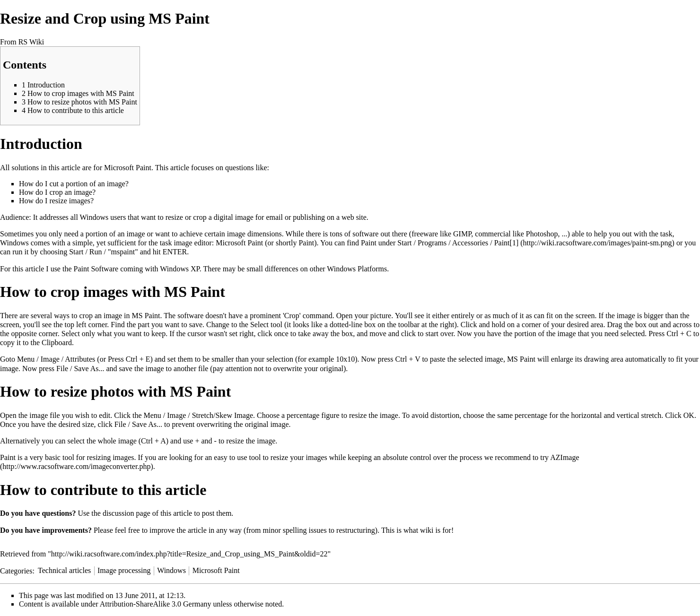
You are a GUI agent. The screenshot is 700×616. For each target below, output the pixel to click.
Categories (16, 570)
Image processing (124, 570)
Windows (171, 570)
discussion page (127, 513)
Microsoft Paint (216, 570)
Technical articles (64, 570)
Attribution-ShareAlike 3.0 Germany (156, 604)
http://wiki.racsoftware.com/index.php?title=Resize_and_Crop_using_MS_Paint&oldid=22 (189, 554)
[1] (514, 243)
